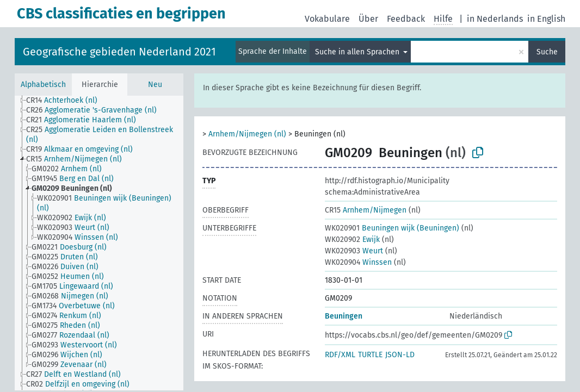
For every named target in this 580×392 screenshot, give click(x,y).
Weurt (354, 251)
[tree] (99, 243)
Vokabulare (327, 19)
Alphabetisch (43, 85)
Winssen (358, 262)
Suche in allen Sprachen (358, 52)
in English (546, 19)
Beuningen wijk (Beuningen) (392, 228)
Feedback (406, 19)
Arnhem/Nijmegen (366, 210)
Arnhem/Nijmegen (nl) (247, 134)
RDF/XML (340, 355)
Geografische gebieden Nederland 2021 (119, 52)
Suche (547, 52)
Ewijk (352, 239)
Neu (155, 85)
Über (368, 19)
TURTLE (370, 355)
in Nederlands (495, 19)
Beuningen (344, 316)
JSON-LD (400, 355)
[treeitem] (66, 101)
